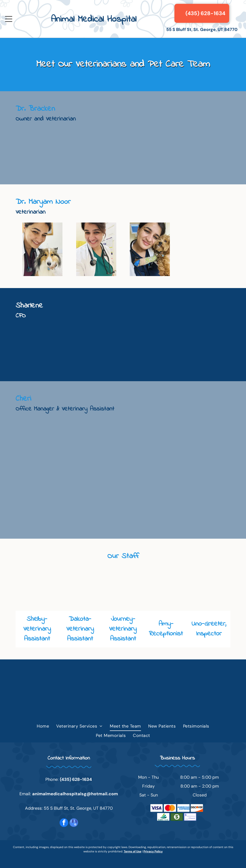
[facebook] (64, 823)
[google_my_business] (74, 823)
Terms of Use (132, 851)
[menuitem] (43, 726)
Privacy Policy (153, 851)
